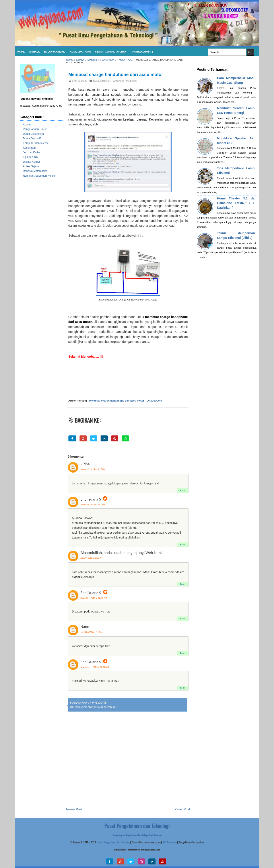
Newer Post (74, 809)
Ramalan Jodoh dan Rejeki (39, 176)
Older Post (183, 809)
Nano (85, 627)
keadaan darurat (135, 119)
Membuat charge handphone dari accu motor (116, 74)
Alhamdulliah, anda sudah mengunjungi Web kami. (122, 553)
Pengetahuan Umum (35, 129)
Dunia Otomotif (32, 138)
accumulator (101, 95)
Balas (183, 491)
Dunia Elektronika (33, 134)
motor (109, 206)
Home (21, 52)
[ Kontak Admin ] (142, 52)
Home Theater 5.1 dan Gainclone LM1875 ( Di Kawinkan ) (237, 203)
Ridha (85, 464)
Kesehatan (29, 148)
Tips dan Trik (31, 157)
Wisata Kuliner (32, 162)
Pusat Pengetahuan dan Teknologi (114, 842)
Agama (27, 125)
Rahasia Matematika (35, 171)
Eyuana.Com (154, 401)
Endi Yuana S (91, 499)
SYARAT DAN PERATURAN (111, 52)
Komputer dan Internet (36, 143)
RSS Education (170, 842)
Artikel (35, 52)
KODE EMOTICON (80, 52)
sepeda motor (121, 95)
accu (125, 221)
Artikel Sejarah (32, 166)
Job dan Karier (32, 152)
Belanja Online (55, 52)
